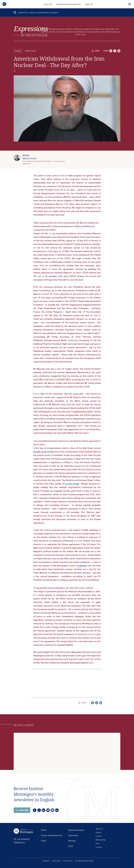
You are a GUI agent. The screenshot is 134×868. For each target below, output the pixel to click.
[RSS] (57, 810)
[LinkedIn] (119, 51)
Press (98, 843)
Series (71, 846)
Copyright (45, 861)
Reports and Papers (76, 830)
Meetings (72, 841)
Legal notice (56, 861)
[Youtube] (48, 810)
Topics (44, 841)
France (44, 830)
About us (99, 829)
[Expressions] (31, 31)
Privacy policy (68, 861)
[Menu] (128, 4)
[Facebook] (111, 51)
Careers (99, 836)
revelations (82, 566)
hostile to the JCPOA (44, 452)
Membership (101, 840)
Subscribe (23, 810)
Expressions (73, 835)
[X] (115, 51)
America (18, 51)
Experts (99, 832)
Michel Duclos (30, 158)
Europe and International (52, 835)
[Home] (4, 4)
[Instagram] (52, 810)
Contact (99, 847)
